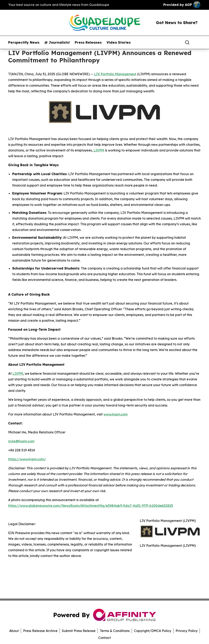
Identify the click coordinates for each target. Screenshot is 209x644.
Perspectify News (24, 42)
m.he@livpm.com (21, 441)
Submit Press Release (79, 631)
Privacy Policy (187, 631)
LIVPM (99, 150)
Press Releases (88, 42)
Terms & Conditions (115, 631)
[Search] (187, 42)
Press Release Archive (40, 631)
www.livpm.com (116, 414)
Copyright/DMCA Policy (153, 631)
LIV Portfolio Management (115, 74)
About (14, 631)
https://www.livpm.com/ (27, 459)
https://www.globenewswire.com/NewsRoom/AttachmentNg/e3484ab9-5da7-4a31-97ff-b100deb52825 (91, 506)
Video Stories (119, 42)
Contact (104, 638)
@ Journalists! (57, 42)
